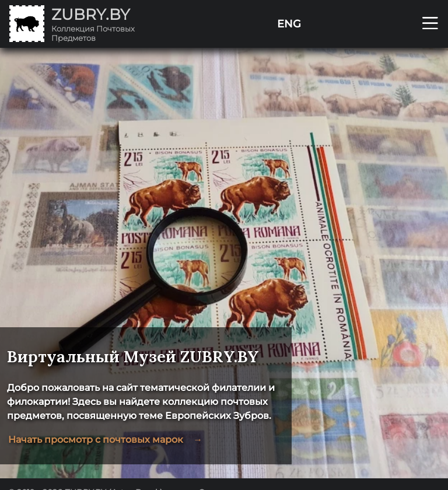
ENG (289, 24)
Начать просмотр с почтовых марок (105, 440)
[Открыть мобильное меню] (430, 24)
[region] (224, 263)
